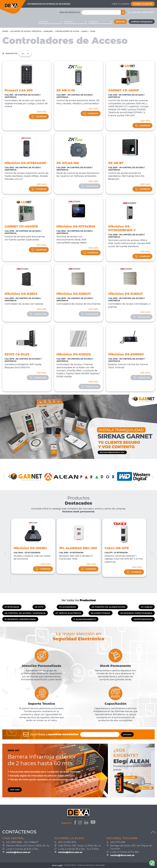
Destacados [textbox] (25, 54)
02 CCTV (39, 607)
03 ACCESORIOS (67, 607)
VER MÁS (41, 112)
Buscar (120, 22)
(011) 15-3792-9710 (67, 842)
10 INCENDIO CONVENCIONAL (20, 619)
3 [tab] (81, 455)
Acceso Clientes (143, 4)
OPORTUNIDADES (143, 619)
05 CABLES (147, 607)
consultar (90, 186)
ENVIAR (127, 734)
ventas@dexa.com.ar (18, 852)
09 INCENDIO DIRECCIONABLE (136, 613)
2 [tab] (78, 455)
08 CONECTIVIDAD (101, 613)
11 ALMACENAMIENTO (85, 619)
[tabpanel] (78, 427)
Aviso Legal (57, 865)
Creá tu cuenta (121, 4)
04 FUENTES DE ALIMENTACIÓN (108, 607)
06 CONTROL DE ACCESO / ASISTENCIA (26, 31)
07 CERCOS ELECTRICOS (68, 613)
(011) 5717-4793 (118, 842)
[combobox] (50, 22)
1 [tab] (76, 455)
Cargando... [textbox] (44, 22)
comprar (39, 117)
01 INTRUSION (12, 607)
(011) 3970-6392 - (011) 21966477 (22, 842)
